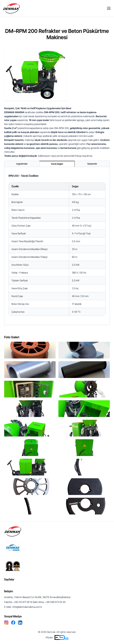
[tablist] (57, 164)
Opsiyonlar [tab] (92, 164)
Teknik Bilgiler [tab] (57, 164)
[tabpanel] (57, 246)
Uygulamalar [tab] (22, 164)
